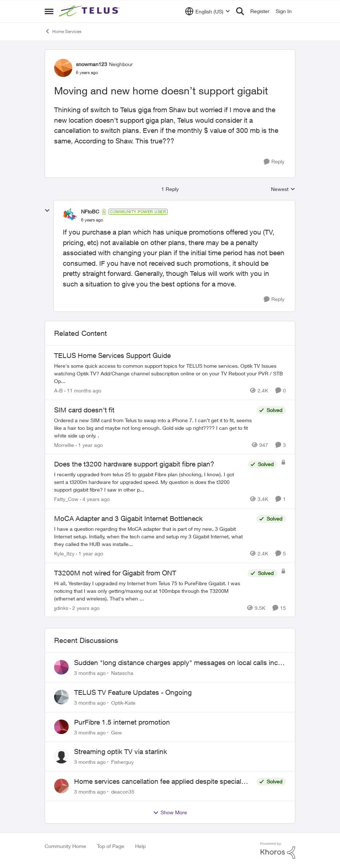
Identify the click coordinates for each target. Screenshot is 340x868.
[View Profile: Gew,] (61, 727)
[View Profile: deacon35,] (61, 786)
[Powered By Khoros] (278, 851)
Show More (170, 812)
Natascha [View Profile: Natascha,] (122, 673)
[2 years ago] (85, 608)
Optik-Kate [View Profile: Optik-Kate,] (123, 703)
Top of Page (111, 846)
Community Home (65, 846)
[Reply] (274, 162)
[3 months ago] (90, 673)
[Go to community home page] (90, 11)
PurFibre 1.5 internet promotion (122, 722)
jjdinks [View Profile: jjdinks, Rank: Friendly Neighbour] (61, 608)
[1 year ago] (89, 445)
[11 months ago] (83, 390)
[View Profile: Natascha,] (61, 667)
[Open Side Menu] (49, 11)
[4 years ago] (95, 499)
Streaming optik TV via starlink (121, 751)
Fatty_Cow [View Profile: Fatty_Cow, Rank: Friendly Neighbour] (66, 499)
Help (140, 846)
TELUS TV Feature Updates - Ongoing (133, 692)
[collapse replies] (47, 211)
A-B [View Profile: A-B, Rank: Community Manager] (58, 390)
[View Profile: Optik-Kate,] (61, 697)
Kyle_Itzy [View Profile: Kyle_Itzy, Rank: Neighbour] (64, 553)
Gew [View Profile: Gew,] (117, 732)
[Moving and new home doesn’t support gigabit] (92, 220)
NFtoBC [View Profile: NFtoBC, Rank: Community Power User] (90, 211)
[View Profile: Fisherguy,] (61, 756)
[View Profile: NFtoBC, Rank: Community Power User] (70, 216)
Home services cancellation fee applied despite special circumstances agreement (158, 782)
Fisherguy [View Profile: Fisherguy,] (122, 762)
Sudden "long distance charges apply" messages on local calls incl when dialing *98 (177, 663)
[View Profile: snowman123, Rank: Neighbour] (63, 68)
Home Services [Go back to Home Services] (63, 31)
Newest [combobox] (283, 189)
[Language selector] (208, 11)
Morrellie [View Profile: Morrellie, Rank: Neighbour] (64, 445)
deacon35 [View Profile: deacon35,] (123, 792)
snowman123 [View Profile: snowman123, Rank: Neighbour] (92, 64)
